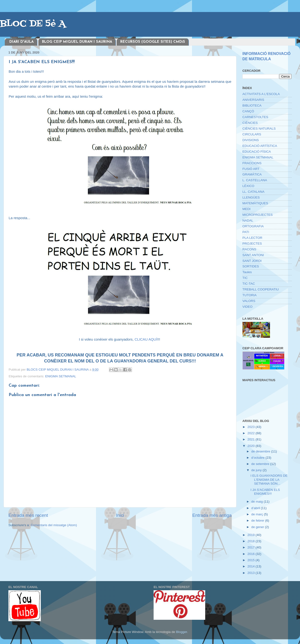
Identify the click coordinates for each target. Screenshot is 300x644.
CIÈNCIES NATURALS (259, 129)
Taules (247, 272)
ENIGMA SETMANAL (61, 376)
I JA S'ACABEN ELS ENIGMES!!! (265, 492)
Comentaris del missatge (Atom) (54, 525)
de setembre (261, 464)
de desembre (261, 451)
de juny (257, 470)
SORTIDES (251, 266)
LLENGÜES (251, 197)
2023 (252, 427)
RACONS (249, 249)
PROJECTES (252, 244)
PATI (246, 232)
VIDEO (247, 307)
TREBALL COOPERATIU (261, 289)
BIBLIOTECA (252, 105)
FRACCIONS (252, 163)
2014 (252, 566)
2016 (252, 554)
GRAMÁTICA (252, 174)
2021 (252, 439)
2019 (252, 535)
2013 (252, 573)
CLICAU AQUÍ (146, 339)
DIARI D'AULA (21, 42)
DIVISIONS (251, 140)
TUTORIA (249, 295)
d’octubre (258, 458)
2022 (252, 433)
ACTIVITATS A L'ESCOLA (261, 94)
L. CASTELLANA (255, 180)
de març (258, 514)
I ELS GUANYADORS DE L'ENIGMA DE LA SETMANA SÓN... (269, 479)
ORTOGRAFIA (253, 226)
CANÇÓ (248, 111)
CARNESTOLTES (255, 117)
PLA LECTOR (252, 238)
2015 (252, 560)
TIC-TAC (249, 284)
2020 (252, 446)
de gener (258, 527)
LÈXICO (248, 186)
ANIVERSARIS (253, 100)
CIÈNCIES (250, 123)
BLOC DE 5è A (33, 24)
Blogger (181, 632)
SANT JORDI (252, 261)
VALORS (249, 301)
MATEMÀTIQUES (255, 203)
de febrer (258, 521)
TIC (245, 278)
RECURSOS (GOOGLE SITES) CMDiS (153, 42)
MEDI (246, 209)
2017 (252, 547)
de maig (258, 502)
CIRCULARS (252, 134)
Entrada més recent (28, 515)
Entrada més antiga (212, 515)
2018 (252, 541)
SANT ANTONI (253, 255)
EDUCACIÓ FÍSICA (257, 152)
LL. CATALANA (253, 192)
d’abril (256, 508)
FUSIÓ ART (251, 169)
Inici (120, 515)
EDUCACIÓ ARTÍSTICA (260, 146)
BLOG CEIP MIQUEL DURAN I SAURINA (77, 42)
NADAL (248, 220)
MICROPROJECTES (258, 215)
